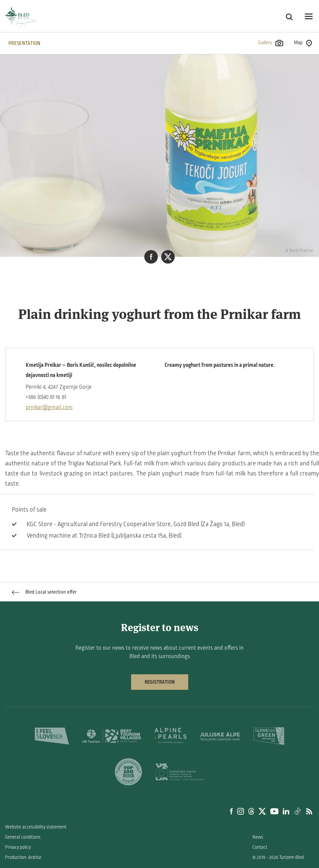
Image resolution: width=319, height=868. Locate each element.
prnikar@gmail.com (49, 407)
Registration (160, 682)
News (258, 837)
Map (303, 43)
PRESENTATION (24, 43)
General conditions (23, 837)
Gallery (271, 43)
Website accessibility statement (36, 827)
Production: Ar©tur (23, 857)
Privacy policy (18, 847)
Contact (260, 847)
